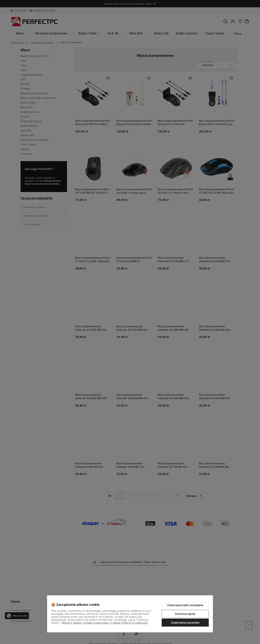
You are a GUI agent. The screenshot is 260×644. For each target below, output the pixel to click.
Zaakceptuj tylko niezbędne (185, 605)
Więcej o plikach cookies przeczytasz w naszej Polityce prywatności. (105, 623)
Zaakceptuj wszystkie (185, 623)
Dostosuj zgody (185, 614)
